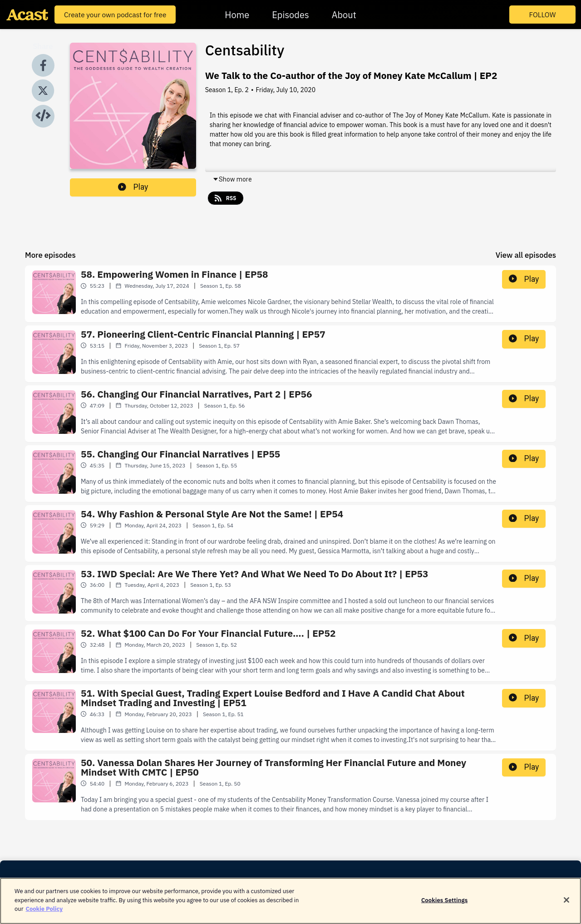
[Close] (566, 905)
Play (133, 187)
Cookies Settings (444, 905)
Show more (232, 179)
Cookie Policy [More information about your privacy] (44, 914)
